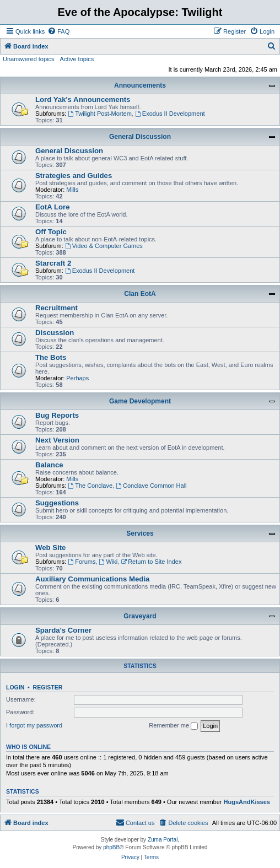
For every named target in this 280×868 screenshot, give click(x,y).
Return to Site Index (151, 562)
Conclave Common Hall (151, 486)
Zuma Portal (163, 840)
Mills (72, 190)
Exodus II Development (170, 114)
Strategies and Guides (74, 176)
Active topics (77, 59)
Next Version (57, 440)
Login (15, 687)
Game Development (140, 401)
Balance (49, 465)
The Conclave (90, 486)
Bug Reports (57, 415)
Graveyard (140, 616)
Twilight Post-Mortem (100, 114)
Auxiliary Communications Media (92, 579)
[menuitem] (58, 31)
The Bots (51, 357)
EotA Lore (53, 207)
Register (48, 687)
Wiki (109, 562)
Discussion (55, 333)
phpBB (111, 847)
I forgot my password (34, 725)
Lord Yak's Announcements (83, 99)
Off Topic (51, 232)
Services (140, 533)
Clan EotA (140, 294)
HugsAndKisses (247, 802)
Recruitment (56, 308)
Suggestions (57, 503)
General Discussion (140, 137)
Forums (82, 562)
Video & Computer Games (104, 246)
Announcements (140, 85)
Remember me (173, 726)
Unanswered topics (29, 59)
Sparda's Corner (63, 630)
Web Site (50, 548)
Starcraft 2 (53, 263)
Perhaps (77, 378)
